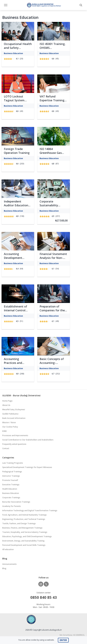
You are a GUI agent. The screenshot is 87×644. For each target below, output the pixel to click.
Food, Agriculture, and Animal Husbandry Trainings (24, 515)
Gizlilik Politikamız (10, 414)
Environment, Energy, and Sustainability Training (23, 541)
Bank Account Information (14, 418)
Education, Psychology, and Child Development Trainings (27, 536)
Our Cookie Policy (10, 427)
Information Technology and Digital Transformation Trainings (30, 510)
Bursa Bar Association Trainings (16, 502)
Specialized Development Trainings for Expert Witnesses (27, 467)
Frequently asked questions (14, 444)
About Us (6, 405)
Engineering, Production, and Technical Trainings (24, 519)
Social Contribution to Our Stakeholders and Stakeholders (28, 440)
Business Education (11, 493)
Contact (6, 448)
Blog (4, 568)
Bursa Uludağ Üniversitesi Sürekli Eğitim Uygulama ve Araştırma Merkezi (44, 5)
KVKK (4, 431)
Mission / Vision (9, 422)
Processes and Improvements (15, 435)
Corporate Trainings (11, 498)
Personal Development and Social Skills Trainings (24, 545)
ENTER (63, 640)
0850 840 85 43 (44, 597)
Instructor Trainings (11, 476)
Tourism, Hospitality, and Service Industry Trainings (25, 532)
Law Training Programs (13, 463)
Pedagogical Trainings (12, 472)
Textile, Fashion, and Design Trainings (19, 523)
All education (8, 549)
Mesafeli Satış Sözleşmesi (14, 409)
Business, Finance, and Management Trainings (22, 528)
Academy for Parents (12, 506)
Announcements (9, 564)
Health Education (10, 489)
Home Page (7, 401)
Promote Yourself (10, 480)
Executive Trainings (11, 485)
